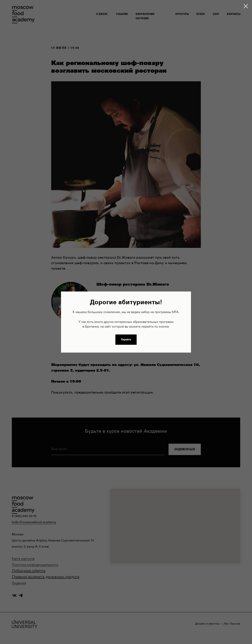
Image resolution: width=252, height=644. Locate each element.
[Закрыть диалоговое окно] (246, 6)
